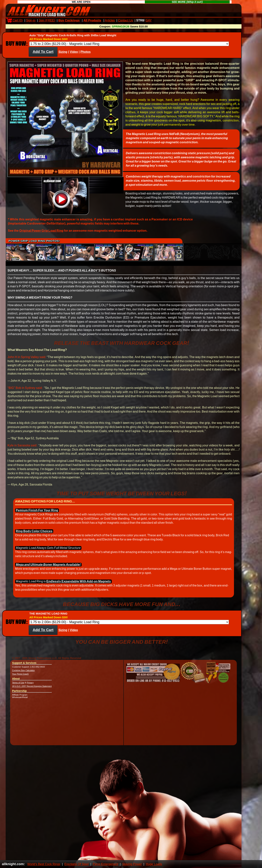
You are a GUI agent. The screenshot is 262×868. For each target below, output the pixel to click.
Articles (110, 20)
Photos (86, 55)
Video (74, 55)
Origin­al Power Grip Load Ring (41, 234)
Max (158, 20)
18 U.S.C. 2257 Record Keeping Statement (32, 690)
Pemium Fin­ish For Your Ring (37, 514)
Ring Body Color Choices (34, 535)
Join (47, 20)
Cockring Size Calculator (23, 674)
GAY (149, 20)
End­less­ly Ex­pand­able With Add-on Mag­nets (79, 585)
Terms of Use (18, 686)
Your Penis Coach (20, 677)
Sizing (63, 55)
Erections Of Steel (77, 864)
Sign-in (31, 20)
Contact (126, 20)
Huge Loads (154, 864)
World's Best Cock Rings (44, 864)
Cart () (15, 20)
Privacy (30, 686)
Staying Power (132, 864)
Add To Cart (43, 55)
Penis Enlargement (105, 864)
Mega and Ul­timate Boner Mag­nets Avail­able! (48, 568)
